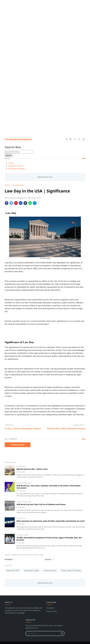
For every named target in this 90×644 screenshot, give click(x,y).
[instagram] (70, 139)
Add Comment (18, 445)
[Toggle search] (79, 139)
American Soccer (16, 166)
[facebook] (67, 139)
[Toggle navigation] (83, 139)
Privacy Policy (52, 611)
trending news (21, 466)
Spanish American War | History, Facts (32, 469)
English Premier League (24, 483)
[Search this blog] (19, 152)
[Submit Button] (62, 633)
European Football (16, 169)
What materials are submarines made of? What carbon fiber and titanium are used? (51, 521)
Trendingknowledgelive (18, 139)
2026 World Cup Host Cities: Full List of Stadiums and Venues (41, 504)
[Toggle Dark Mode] (75, 139)
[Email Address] (42, 633)
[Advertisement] (45, 17)
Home (11, 163)
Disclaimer (50, 608)
